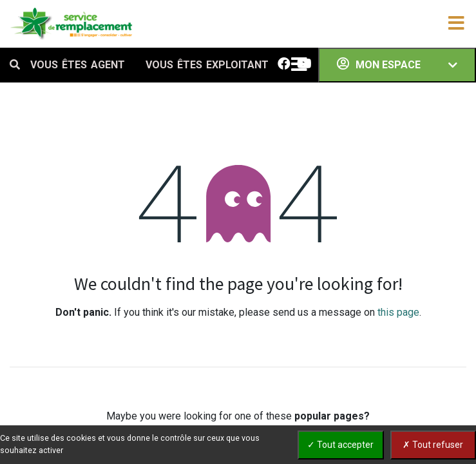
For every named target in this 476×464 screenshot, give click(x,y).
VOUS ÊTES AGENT (78, 65)
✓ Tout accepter (340, 445)
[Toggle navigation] (456, 24)
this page (398, 312)
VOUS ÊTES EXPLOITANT (207, 65)
